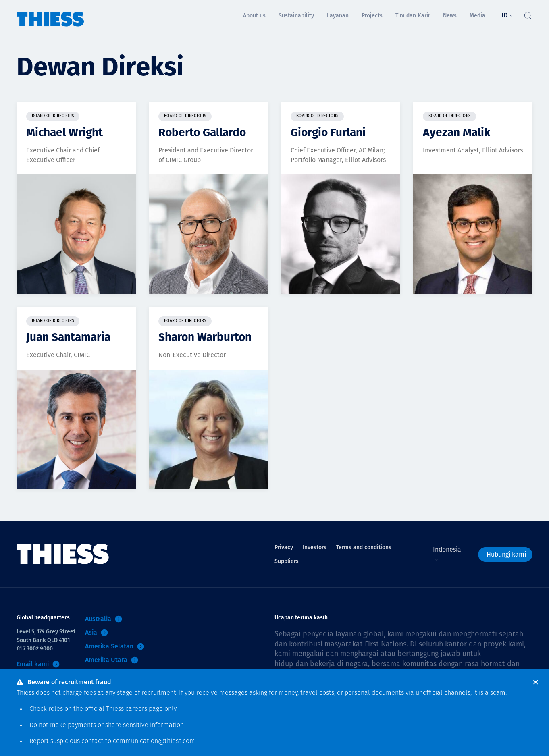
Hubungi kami (506, 554)
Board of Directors (53, 116)
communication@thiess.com (154, 741)
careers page (144, 709)
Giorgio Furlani (328, 132)
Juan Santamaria (68, 337)
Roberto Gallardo (202, 132)
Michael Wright (64, 132)
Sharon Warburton (205, 337)
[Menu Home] (50, 13)
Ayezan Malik (456, 132)
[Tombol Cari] (528, 14)
